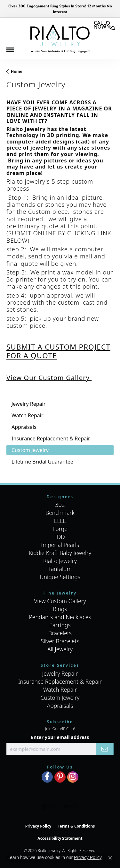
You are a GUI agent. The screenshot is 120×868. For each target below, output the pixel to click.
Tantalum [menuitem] (60, 569)
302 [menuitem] (60, 505)
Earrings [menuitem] (60, 625)
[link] (104, 25)
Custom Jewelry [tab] (30, 450)
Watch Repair (60, 690)
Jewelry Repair (60, 673)
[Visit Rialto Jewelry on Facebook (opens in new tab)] (47, 777)
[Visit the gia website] (50, 807)
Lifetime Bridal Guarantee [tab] (42, 462)
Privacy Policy (38, 826)
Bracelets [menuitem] (60, 633)
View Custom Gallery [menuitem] (60, 601)
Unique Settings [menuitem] (60, 577)
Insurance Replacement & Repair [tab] (51, 438)
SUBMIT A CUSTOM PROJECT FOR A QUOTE (58, 351)
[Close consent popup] (110, 858)
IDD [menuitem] (60, 537)
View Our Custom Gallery (49, 378)
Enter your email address (60, 737)
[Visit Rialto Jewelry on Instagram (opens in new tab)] (73, 777)
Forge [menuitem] (60, 529)
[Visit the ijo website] (71, 807)
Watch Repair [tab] (28, 415)
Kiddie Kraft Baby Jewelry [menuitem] (60, 553)
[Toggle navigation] (13, 52)
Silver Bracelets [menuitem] (60, 641)
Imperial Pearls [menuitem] (60, 545)
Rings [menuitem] (60, 609)
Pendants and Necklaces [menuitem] (60, 617)
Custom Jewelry (60, 698)
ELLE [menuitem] (60, 521)
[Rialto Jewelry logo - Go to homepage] (60, 39)
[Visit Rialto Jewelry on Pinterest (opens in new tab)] (60, 777)
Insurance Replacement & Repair (60, 681)
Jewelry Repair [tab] (28, 404)
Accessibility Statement (60, 838)
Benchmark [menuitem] (60, 513)
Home (17, 71)
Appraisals (60, 706)
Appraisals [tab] (24, 427)
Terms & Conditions (76, 826)
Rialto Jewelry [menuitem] (60, 561)
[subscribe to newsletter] (105, 749)
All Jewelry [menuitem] (60, 649)
